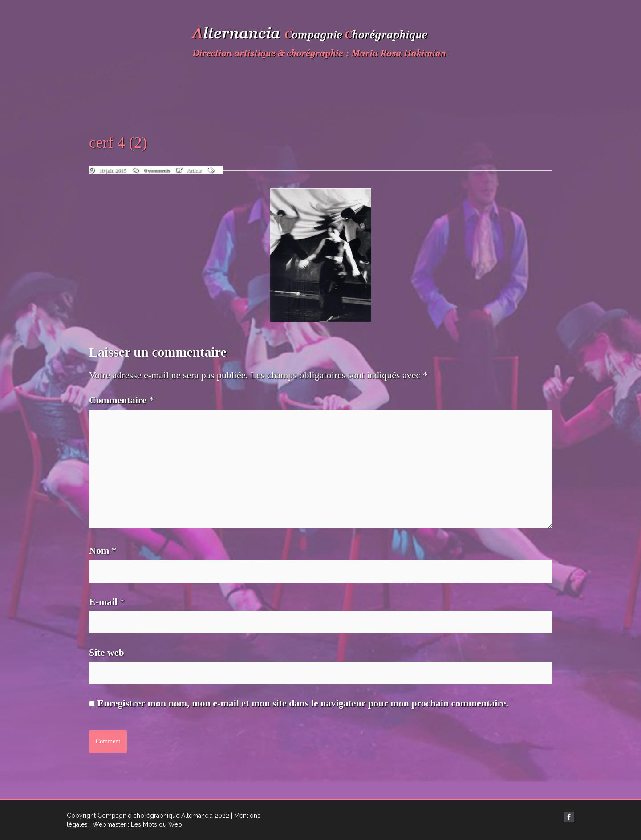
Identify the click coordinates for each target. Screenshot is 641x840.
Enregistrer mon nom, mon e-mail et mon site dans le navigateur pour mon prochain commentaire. (303, 703)
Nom (103, 550)
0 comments (157, 170)
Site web (107, 652)
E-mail (107, 602)
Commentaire (122, 400)
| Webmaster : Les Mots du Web (136, 824)
